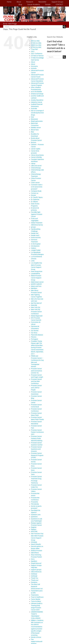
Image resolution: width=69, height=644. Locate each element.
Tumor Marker (36, 599)
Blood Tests (35, 130)
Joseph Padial (36, 250)
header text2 (35, 235)
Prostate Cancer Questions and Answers (36, 449)
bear (33, 117)
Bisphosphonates (37, 121)
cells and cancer (36, 166)
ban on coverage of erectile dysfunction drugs (37, 113)
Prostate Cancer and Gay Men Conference (36, 381)
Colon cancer (35, 183)
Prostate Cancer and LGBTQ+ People (36, 388)
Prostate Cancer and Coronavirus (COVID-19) (37, 371)
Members (34, 288)
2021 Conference (37, 54)
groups (33, 227)
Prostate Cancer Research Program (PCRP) (37, 455)
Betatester (34, 119)
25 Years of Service (37, 56)
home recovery (36, 238)
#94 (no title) (35, 41)
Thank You (35, 578)
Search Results (36, 544)
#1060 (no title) (36, 43)
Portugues (34, 339)
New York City (36, 307)
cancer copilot (36, 149)
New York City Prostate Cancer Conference (36, 312)
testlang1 (34, 574)
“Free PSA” (34, 49)
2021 (33, 51)
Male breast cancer (37, 282)
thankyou (34, 582)
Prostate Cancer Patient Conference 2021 (37, 432)
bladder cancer (36, 128)
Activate (34, 68)
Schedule (34, 542)
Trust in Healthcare (37, 597)
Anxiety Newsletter (37, 100)
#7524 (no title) (36, 47)
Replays (34, 529)
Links (33, 261)
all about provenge (37, 94)
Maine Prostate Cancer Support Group (36, 278)
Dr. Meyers (34, 202)
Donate (33, 195)
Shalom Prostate (37, 551)
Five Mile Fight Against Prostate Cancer (37, 214)
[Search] (64, 27)
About (33, 62)
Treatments (35, 595)
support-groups (36, 570)
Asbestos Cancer (37, 102)
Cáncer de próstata (37, 155)
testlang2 (34, 576)
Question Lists (36, 515)
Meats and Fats (36, 286)
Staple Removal (36, 563)
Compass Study (36, 191)
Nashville (34, 305)
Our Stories (35, 331)
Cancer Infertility (36, 157)
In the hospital (36, 244)
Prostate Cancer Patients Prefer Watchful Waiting (37, 438)
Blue (32, 132)
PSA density (35, 504)
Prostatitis (34, 502)
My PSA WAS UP (36, 303)
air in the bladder (37, 92)
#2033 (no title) (36, 45)
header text (35, 233)
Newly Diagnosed (37, 316)
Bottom (34, 142)
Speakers (34, 561)
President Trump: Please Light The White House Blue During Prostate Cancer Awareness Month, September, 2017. (37, 348)
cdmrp (33, 164)
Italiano (34, 248)
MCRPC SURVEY (36, 284)
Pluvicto (34, 337)
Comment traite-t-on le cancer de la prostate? (37, 187)
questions (34, 517)
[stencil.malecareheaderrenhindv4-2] (34, 8)
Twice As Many (36, 601)
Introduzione (35, 246)
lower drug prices (37, 271)
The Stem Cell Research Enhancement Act (37, 587)
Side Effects (35, 553)
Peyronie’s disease (37, 335)
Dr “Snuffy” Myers (37, 197)
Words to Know (36, 637)
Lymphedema (36, 274)
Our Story (34, 333)
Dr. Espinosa (35, 199)
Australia (34, 109)
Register (34, 527)
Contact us (35, 193)
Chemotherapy (36, 168)
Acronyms (34, 66)
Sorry (33, 559)
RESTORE (34, 531)
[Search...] (33, 27)
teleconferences (36, 572)
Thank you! (35, 580)
